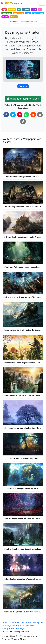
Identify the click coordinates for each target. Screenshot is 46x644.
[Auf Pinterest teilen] (20, 115)
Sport (34, 10)
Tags (4, 10)
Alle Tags (20, 628)
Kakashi (14, 17)
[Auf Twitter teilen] (13, 115)
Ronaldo (12, 10)
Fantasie (15, 22)
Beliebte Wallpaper (35, 622)
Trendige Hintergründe (14, 625)
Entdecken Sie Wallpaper (13, 622)
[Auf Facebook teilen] (6, 115)
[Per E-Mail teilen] (40, 115)
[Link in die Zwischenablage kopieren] (23, 121)
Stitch (28, 13)
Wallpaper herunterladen (23, 99)
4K (19, 10)
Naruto (5, 17)
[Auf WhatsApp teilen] (26, 115)
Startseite (6, 22)
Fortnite (26, 10)
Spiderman (7, 13)
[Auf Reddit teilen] (33, 115)
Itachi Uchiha (38, 13)
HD (40, 10)
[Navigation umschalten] (42, 3)
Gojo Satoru (18, 13)
